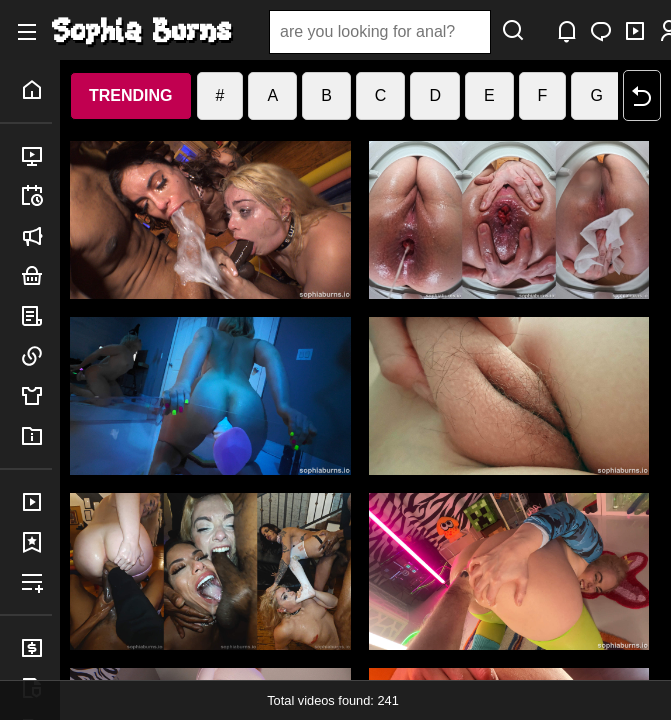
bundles (36, 276)
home (36, 90)
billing (36, 648)
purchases (36, 502)
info (36, 436)
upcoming (36, 196)
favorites (36, 542)
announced (36, 236)
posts (36, 316)
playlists (36, 582)
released (36, 156)
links (36, 356)
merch (36, 396)
